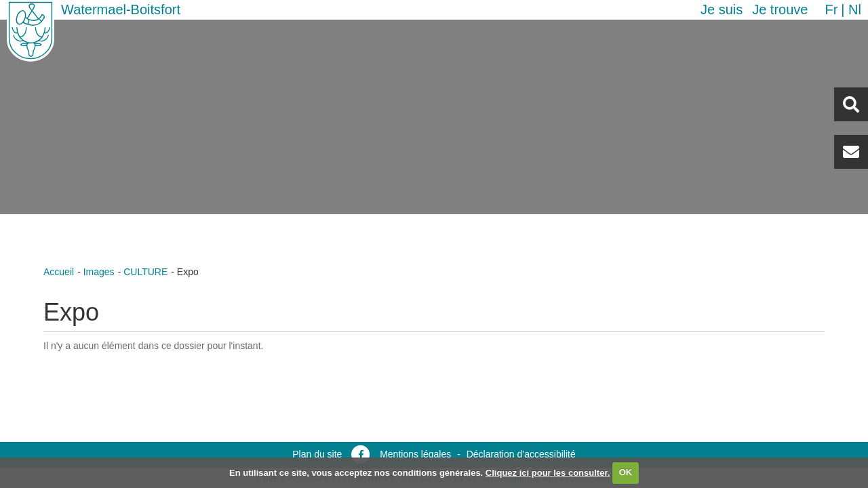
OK (626, 472)
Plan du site (317, 454)
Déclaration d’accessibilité (521, 454)
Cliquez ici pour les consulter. (548, 472)
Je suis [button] (722, 9)
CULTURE (145, 272)
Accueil (59, 272)
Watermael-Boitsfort (121, 9)
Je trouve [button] (780, 9)
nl (855, 9)
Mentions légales (415, 454)
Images (99, 272)
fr (831, 9)
